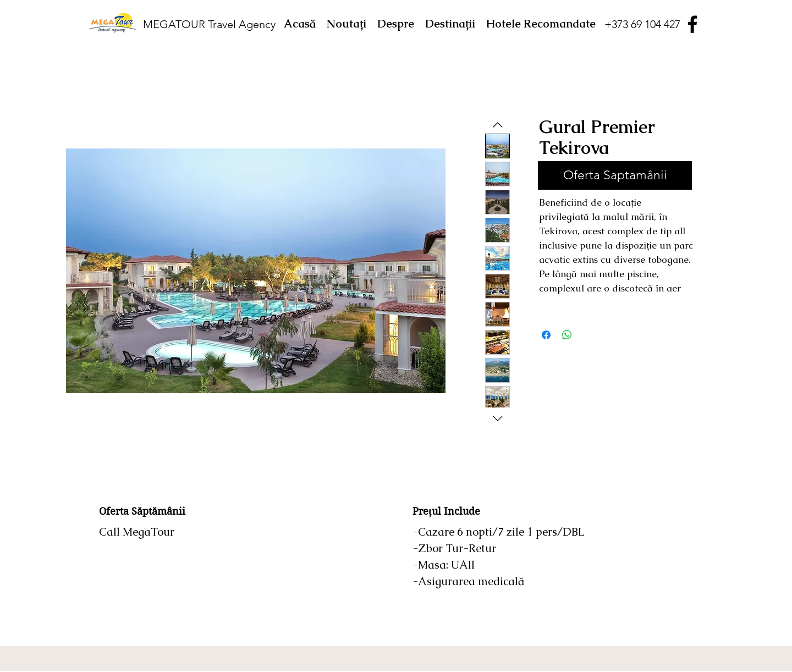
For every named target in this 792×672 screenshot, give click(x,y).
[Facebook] (692, 24)
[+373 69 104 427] (642, 24)
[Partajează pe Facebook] (546, 335)
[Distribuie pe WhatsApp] (567, 335)
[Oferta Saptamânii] (615, 175)
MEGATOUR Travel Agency (209, 24)
